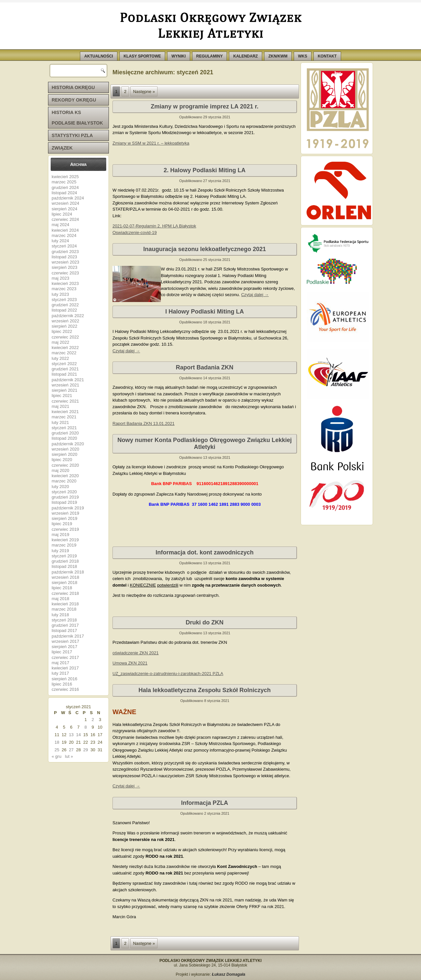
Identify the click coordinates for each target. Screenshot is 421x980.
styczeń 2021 (64, 428)
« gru (57, 756)
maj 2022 (60, 342)
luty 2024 (60, 241)
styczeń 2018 (64, 620)
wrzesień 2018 (65, 577)
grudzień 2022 (65, 305)
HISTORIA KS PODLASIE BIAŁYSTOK (77, 118)
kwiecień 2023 (65, 283)
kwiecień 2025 (65, 177)
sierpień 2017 (64, 647)
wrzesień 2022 (65, 321)
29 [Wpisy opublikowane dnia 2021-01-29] (86, 750)
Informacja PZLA (204, 803)
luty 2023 (60, 294)
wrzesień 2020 (65, 449)
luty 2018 (60, 615)
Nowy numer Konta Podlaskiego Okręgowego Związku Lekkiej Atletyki (205, 443)
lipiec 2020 (62, 460)
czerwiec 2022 (65, 337)
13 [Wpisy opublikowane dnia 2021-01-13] (71, 735)
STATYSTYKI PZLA (72, 135)
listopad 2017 (64, 630)
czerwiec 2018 (65, 593)
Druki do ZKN (205, 622)
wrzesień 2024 (65, 203)
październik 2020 (68, 444)
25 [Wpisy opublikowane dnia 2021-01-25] (57, 750)
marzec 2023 (64, 289)
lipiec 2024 (62, 214)
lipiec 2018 (62, 588)
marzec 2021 (64, 417)
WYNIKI (178, 56)
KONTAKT (327, 56)
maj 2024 (60, 225)
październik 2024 (68, 198)
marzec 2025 (64, 182)
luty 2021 (60, 422)
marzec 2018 (64, 609)
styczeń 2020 (64, 492)
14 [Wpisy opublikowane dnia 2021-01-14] (78, 735)
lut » (69, 756)
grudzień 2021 (65, 369)
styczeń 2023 (64, 300)
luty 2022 (60, 358)
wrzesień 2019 (65, 513)
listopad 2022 (64, 310)
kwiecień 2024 (65, 230)
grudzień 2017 (65, 625)
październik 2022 (68, 316)
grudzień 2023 (65, 252)
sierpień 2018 (64, 583)
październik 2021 (68, 380)
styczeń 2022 (64, 364)
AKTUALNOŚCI (99, 56)
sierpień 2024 (64, 209)
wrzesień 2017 (65, 641)
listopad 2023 (64, 257)
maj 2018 (60, 599)
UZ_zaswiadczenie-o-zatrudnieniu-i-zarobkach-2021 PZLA (168, 674)
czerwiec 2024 (65, 219)
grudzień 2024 (65, 187)
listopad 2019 (64, 502)
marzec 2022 (64, 353)
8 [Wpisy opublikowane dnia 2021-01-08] (86, 727)
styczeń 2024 (64, 246)
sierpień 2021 (64, 390)
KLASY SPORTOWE (142, 56)
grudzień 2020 (65, 433)
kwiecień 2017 (65, 668)
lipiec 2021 (62, 396)
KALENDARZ (246, 56)
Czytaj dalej (255, 295)
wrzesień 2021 (65, 385)
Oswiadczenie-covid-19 (135, 233)
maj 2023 (60, 278)
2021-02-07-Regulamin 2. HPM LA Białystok (154, 226)
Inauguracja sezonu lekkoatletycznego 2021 (204, 249)
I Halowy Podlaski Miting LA (204, 312)
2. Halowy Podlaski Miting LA (204, 170)
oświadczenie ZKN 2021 (136, 653)
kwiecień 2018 (65, 604)
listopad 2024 (64, 193)
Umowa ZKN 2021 (130, 663)
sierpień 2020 (64, 454)
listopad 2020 (64, 438)
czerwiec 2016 (65, 689)
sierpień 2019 (64, 518)
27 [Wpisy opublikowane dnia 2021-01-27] (71, 750)
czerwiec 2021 (65, 401)
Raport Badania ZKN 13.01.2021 (144, 423)
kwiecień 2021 (65, 412)
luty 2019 (60, 551)
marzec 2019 (64, 545)
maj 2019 (60, 535)
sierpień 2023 (64, 267)
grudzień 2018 (65, 561)
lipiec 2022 (62, 331)
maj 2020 (60, 470)
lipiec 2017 (62, 652)
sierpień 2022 (64, 326)
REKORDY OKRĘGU (74, 100)
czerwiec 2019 (65, 529)
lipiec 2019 (62, 524)
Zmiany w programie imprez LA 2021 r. (204, 106)
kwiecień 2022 (65, 348)
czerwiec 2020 (65, 465)
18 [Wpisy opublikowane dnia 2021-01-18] (57, 742)
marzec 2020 (64, 481)
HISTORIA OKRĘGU (73, 87)
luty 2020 (60, 487)
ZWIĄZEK (62, 148)
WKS (303, 56)
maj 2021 (60, 406)
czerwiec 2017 (65, 657)
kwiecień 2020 (65, 476)
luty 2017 (60, 673)
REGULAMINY (210, 56)
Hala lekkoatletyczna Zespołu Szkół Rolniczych (205, 690)
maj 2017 (60, 663)
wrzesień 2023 (65, 262)
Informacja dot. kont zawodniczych (205, 552)
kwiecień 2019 (65, 540)
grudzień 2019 (65, 497)
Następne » (144, 92)
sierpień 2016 (64, 679)
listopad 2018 (64, 566)
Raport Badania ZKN (204, 367)
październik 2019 (68, 508)
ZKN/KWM (278, 56)
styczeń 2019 (64, 556)
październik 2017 (68, 636)
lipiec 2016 (62, 684)
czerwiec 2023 (65, 273)
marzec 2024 (64, 235)
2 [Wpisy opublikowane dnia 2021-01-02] (93, 720)
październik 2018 (68, 572)
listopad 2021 (64, 374)
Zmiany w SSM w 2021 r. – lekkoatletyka (151, 143)
